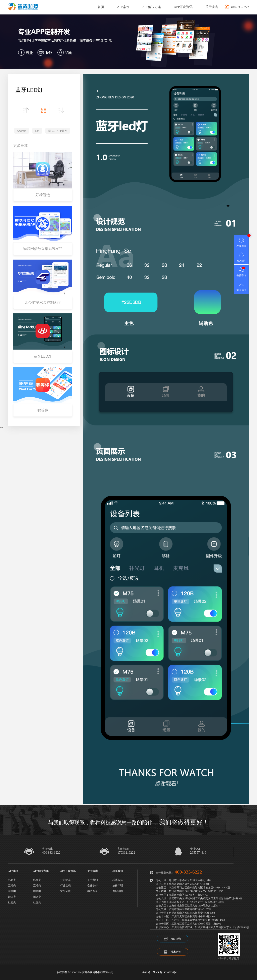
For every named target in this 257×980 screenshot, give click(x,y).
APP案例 (123, 7)
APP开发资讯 (183, 7)
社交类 (12, 902)
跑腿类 (12, 891)
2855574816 (198, 853)
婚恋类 (12, 897)
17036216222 (126, 853)
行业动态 (65, 885)
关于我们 (93, 880)
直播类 (12, 885)
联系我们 (118, 871)
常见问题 (65, 891)
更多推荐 (20, 146)
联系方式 (118, 880)
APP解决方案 (152, 7)
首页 (101, 7)
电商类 (12, 880)
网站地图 (118, 891)
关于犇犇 (212, 7)
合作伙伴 (93, 885)
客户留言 (93, 891)
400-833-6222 (51, 853)
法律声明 (118, 885)
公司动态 (65, 880)
